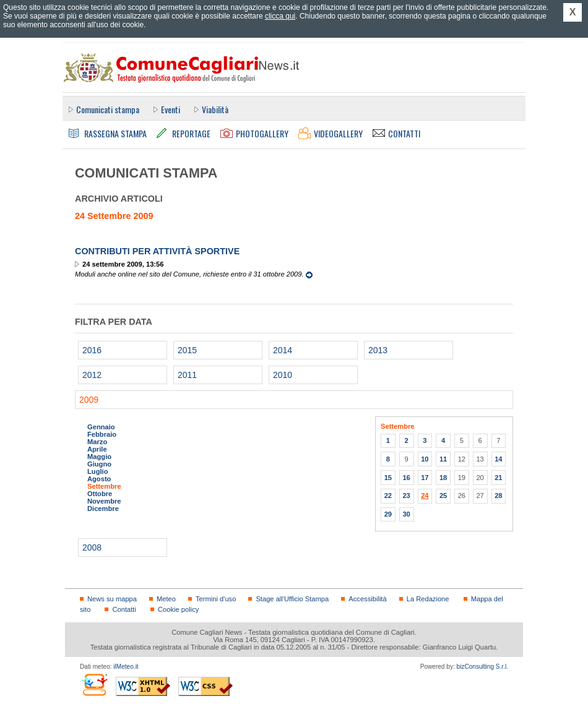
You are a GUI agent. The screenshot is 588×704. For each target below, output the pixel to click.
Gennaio (101, 427)
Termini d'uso (216, 599)
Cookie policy (178, 609)
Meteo (166, 599)
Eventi (171, 109)
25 (443, 496)
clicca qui (280, 16)
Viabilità (215, 109)
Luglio (97, 471)
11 (443, 459)
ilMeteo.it (126, 667)
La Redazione (428, 599)
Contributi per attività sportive (157, 251)
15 (388, 478)
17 (425, 478)
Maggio (99, 457)
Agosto (99, 479)
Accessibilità (367, 599)
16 (406, 478)
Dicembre (103, 509)
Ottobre (100, 494)
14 (498, 459)
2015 (187, 350)
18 (443, 478)
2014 (283, 350)
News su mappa (112, 599)
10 (425, 459)
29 (388, 514)
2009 (89, 400)
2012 (92, 375)
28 (498, 496)
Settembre (104, 486)
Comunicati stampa (108, 109)
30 (406, 514)
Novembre (104, 501)
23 (406, 496)
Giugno (99, 464)
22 (388, 496)
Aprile (97, 449)
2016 (92, 350)
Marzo (97, 442)
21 (498, 478)
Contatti (124, 609)
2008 (92, 547)
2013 (378, 350)
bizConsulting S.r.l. (482, 667)
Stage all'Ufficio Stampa (292, 599)
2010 (283, 375)
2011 (187, 375)
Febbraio (102, 434)
